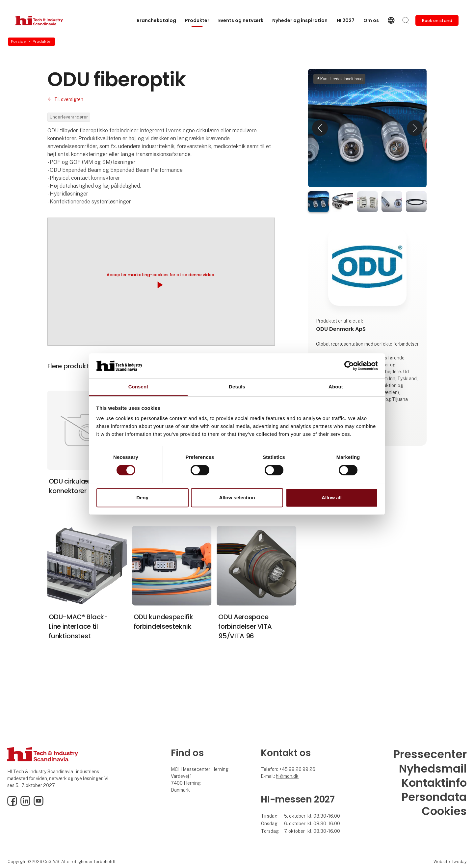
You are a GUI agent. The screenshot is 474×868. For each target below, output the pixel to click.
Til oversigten (69, 99)
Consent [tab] (138, 387)
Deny (142, 498)
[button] (320, 128)
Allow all (332, 498)
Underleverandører (69, 117)
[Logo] (42, 21)
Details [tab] (237, 387)
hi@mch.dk (287, 776)
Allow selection (237, 498)
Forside (18, 41)
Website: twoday (450, 862)
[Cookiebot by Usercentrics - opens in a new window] (349, 366)
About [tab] (336, 387)
